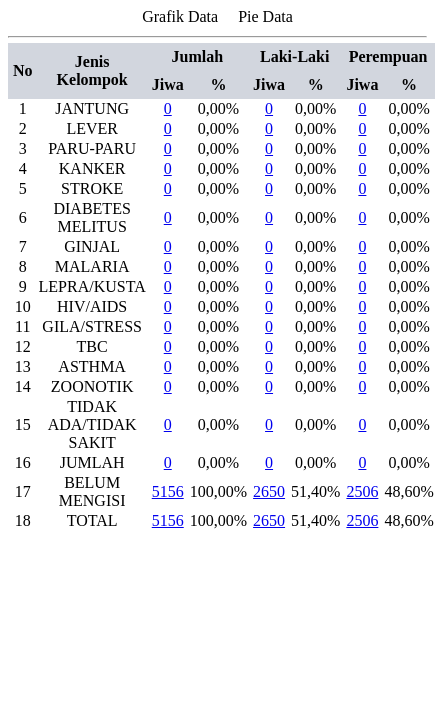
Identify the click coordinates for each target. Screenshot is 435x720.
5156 (168, 491)
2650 (269, 491)
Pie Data (265, 16)
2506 (362, 491)
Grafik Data (180, 16)
